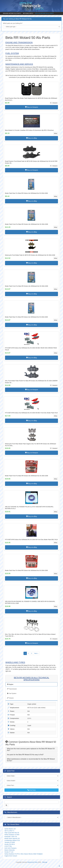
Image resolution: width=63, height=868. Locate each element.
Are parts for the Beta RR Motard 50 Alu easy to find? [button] (25, 755)
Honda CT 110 (9, 852)
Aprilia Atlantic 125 (10, 829)
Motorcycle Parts (33, 862)
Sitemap (45, 862)
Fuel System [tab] (12, 693)
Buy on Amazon (31, 107)
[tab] (31, 749)
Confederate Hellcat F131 (12, 840)
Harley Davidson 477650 (12, 835)
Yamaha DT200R (10, 842)
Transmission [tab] (12, 689)
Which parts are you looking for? (13, 23)
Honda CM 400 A (10, 844)
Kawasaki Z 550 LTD (11, 837)
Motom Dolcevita (9, 850)
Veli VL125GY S (9, 831)
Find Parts (32, 790)
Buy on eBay (31, 138)
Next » (36, 653)
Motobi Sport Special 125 (12, 838)
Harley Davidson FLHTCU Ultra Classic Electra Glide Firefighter (24, 854)
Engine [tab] (10, 684)
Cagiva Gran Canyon (11, 856)
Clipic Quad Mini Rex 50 (12, 833)
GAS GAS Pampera (10, 848)
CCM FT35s (8, 846)
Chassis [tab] (10, 698)
